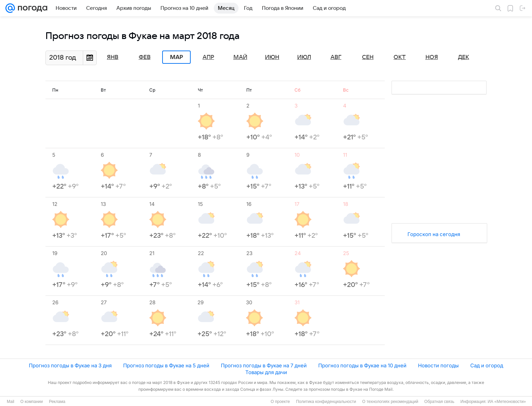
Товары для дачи (266, 372)
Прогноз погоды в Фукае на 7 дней (264, 365)
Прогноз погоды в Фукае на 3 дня (70, 365)
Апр (208, 57)
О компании (32, 402)
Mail (11, 402)
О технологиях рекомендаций (390, 402)
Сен (368, 57)
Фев (145, 57)
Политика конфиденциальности (326, 402)
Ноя (432, 57)
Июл (304, 57)
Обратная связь (439, 402)
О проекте (280, 402)
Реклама (57, 402)
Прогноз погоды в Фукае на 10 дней (362, 365)
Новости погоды (438, 365)
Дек (464, 57)
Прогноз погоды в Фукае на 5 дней (166, 365)
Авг (336, 57)
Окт (400, 57)
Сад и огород (487, 365)
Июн (272, 57)
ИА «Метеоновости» (507, 402)
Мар (176, 57)
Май (240, 57)
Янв (113, 57)
